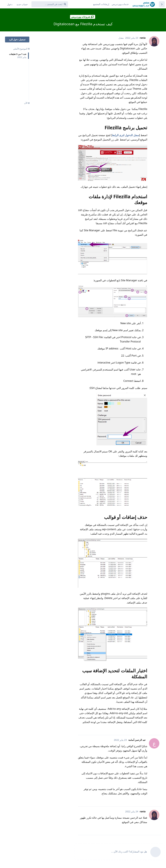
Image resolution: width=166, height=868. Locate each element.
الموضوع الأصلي (21, 49)
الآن (27, 103)
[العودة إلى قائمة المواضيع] (162, 4)
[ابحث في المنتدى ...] (50, 4)
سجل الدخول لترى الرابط (125, 135)
